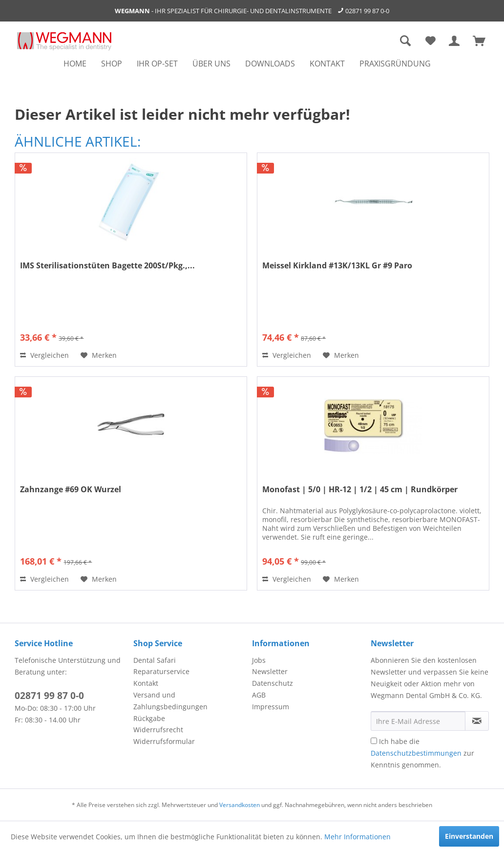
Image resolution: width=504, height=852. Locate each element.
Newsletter (270, 671)
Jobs (259, 660)
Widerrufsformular (164, 741)
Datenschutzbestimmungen (416, 753)
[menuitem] (75, 64)
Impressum (271, 707)
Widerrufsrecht (158, 730)
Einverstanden (469, 836)
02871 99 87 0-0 (367, 11)
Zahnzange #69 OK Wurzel (71, 490)
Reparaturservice (161, 671)
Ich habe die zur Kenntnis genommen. (422, 753)
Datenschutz (273, 683)
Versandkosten (240, 805)
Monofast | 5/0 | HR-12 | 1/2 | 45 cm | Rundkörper (360, 490)
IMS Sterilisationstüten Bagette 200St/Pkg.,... (107, 266)
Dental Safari (155, 660)
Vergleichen (44, 355)
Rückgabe (149, 718)
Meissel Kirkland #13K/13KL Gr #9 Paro (337, 266)
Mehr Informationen (357, 837)
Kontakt (146, 683)
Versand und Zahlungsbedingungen (170, 701)
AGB (259, 695)
